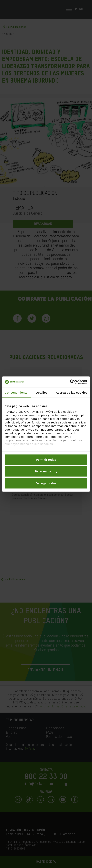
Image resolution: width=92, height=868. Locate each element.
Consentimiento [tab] (16, 392)
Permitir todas (46, 459)
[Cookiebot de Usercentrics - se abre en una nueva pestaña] (70, 382)
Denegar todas (46, 483)
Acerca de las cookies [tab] (71, 392)
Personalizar (46, 471)
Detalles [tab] (42, 392)
